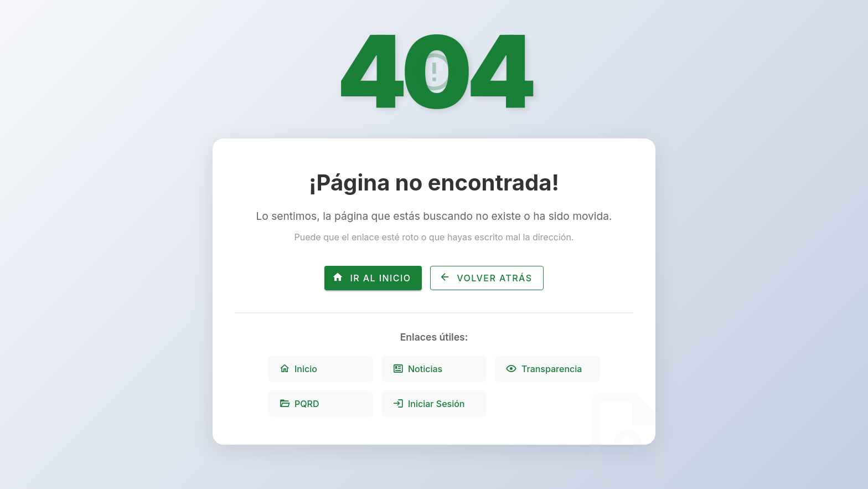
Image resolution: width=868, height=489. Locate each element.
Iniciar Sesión (429, 404)
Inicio (298, 369)
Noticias (417, 369)
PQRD (299, 404)
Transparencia (544, 369)
